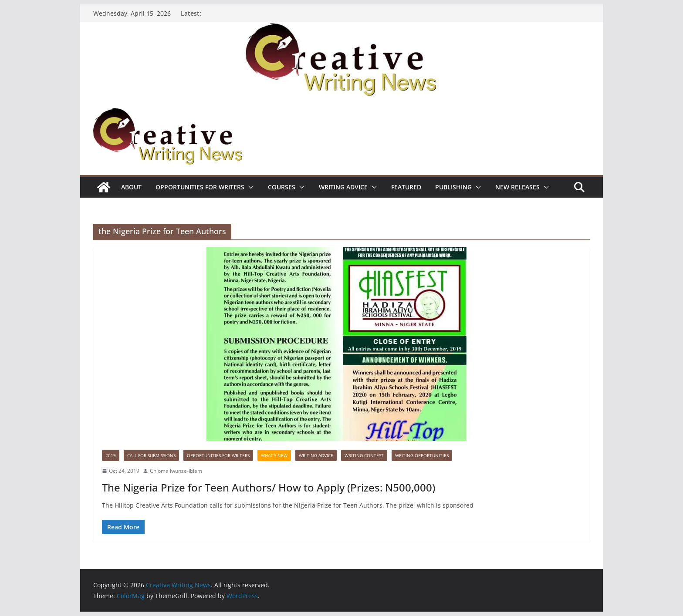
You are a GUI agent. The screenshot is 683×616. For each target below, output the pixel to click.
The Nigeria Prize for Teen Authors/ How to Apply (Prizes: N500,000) (269, 487)
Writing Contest (364, 455)
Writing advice (343, 187)
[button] (249, 187)
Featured (406, 187)
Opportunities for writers (200, 187)
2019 (111, 455)
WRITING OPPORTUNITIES (422, 455)
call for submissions (151, 455)
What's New (274, 455)
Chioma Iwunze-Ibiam (176, 471)
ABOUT (131, 187)
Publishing (453, 187)
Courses (282, 187)
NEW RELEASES (517, 187)
